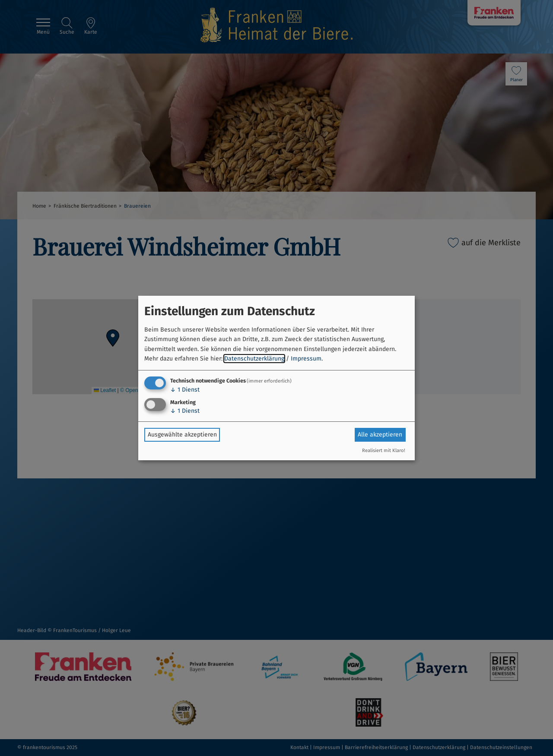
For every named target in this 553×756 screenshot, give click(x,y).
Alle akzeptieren (380, 435)
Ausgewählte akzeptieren (182, 435)
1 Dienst (185, 390)
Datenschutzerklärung (254, 359)
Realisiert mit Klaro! (384, 451)
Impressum (306, 359)
